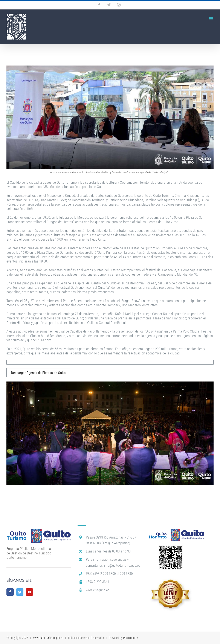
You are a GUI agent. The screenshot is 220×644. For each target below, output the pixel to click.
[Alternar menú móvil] (211, 19)
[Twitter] (20, 592)
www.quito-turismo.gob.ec (48, 638)
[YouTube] (29, 592)
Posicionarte (130, 638)
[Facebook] (10, 592)
